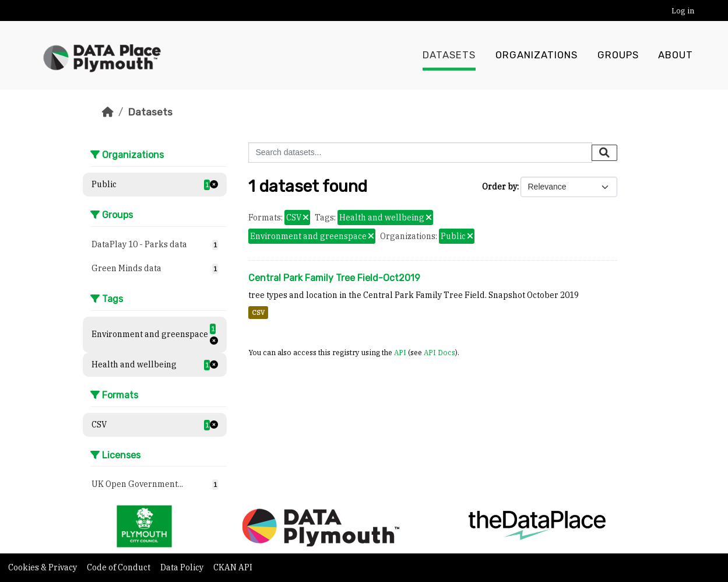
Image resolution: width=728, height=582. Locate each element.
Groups (618, 55)
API (400, 352)
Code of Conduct (119, 567)
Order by (500, 187)
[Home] (108, 112)
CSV (258, 313)
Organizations (537, 55)
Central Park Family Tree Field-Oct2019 (334, 278)
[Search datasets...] (420, 152)
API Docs (439, 352)
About (676, 55)
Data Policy (183, 567)
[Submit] (604, 153)
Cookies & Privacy (43, 567)
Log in (683, 11)
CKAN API (233, 567)
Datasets (449, 55)
